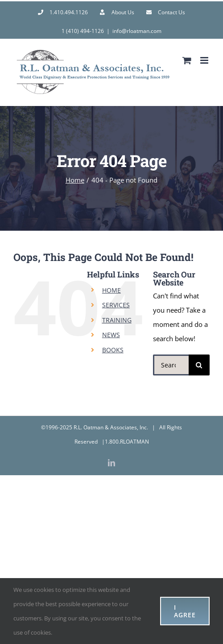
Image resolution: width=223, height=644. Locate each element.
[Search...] (171, 365)
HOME (111, 290)
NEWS (111, 335)
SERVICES (116, 305)
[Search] (199, 365)
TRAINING (117, 320)
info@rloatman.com (137, 31)
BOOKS (113, 350)
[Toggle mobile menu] (205, 60)
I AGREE (185, 611)
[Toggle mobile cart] (187, 60)
